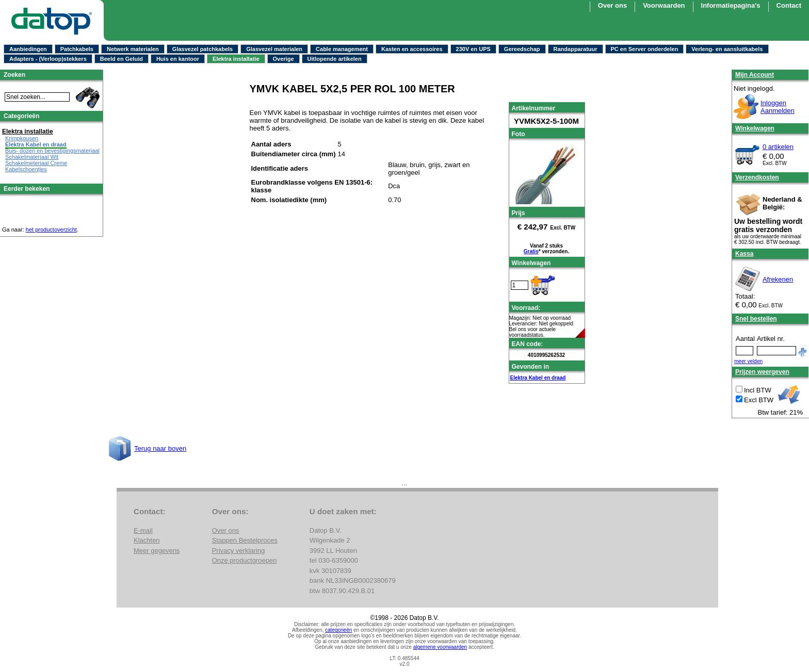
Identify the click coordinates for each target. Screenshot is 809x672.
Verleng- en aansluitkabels (727, 49)
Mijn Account (755, 75)
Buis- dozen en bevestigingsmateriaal (52, 151)
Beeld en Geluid (122, 59)
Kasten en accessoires (412, 49)
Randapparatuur (576, 49)
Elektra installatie (236, 59)
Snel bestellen (756, 319)
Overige (284, 59)
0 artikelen (778, 147)
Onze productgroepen (245, 560)
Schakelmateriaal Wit (32, 157)
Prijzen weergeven (762, 372)
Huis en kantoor (178, 59)
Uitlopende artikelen (335, 59)
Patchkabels (77, 49)
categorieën (338, 630)
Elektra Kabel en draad (538, 378)
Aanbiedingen (28, 49)
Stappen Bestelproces (245, 540)
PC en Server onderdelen (645, 49)
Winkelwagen (755, 128)
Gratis (531, 251)
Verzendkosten (757, 177)
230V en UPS (473, 49)
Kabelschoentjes (26, 169)
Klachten (147, 540)
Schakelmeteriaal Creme (36, 163)
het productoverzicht (51, 230)
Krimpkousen (22, 138)
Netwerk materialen (133, 49)
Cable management (342, 49)
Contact (789, 5)
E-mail (143, 530)
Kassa (744, 254)
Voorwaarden (664, 5)
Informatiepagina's (731, 5)
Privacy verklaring (239, 551)
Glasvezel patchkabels (203, 49)
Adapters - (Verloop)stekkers (48, 59)
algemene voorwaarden (440, 647)
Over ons (612, 5)
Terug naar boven (160, 448)
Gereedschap (522, 49)
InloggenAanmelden (778, 107)
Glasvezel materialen (274, 49)
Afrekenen (778, 279)
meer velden (748, 361)
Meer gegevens (157, 551)
